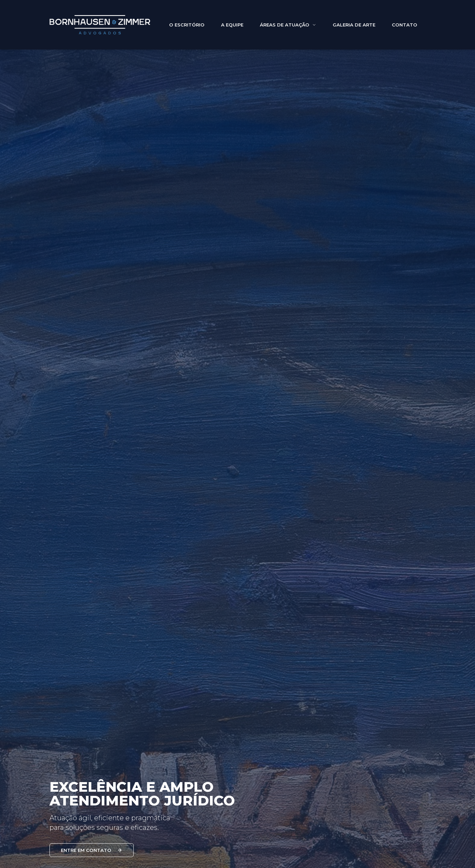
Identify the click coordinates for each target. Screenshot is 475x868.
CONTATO (405, 29)
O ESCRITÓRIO (187, 29)
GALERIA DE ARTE (354, 29)
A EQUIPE (232, 29)
